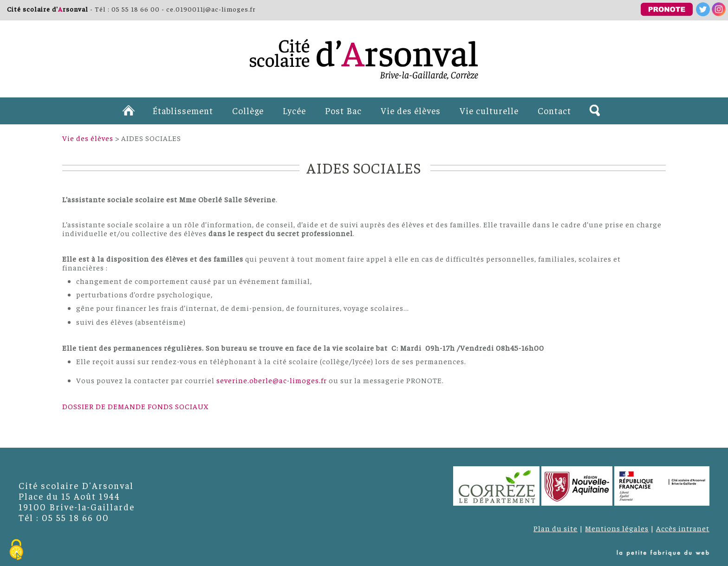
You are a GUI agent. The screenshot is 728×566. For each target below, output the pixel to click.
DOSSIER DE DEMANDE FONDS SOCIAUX (135, 406)
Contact (554, 110)
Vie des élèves (411, 110)
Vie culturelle (489, 110)
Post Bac (343, 110)
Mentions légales (617, 528)
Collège (248, 110)
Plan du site (556, 528)
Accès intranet (683, 528)
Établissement (183, 110)
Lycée (294, 110)
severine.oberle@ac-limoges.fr (272, 380)
